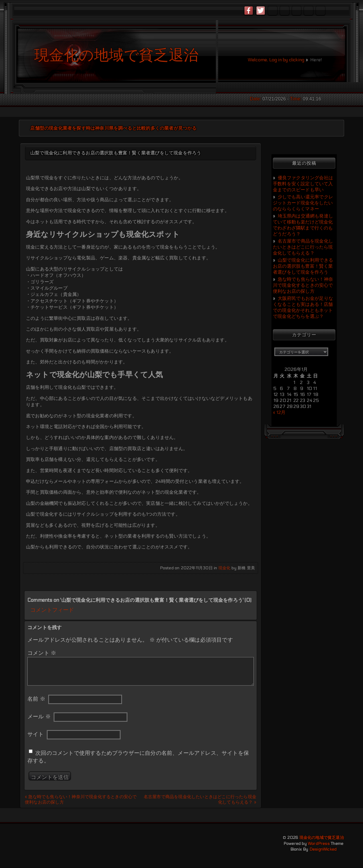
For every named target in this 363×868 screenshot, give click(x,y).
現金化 (225, 568)
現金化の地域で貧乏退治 (322, 838)
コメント (42, 653)
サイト (36, 734)
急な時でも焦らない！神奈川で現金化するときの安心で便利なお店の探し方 (303, 285)
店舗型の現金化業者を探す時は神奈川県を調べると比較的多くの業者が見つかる (113, 128)
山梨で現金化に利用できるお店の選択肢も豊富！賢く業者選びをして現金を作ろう (303, 266)
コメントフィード (52, 610)
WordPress (319, 844)
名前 (36, 699)
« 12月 (279, 412)
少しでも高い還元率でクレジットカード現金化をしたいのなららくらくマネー (303, 203)
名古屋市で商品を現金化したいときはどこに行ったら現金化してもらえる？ (303, 247)
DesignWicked (323, 849)
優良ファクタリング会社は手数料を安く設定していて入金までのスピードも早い (303, 184)
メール (39, 717)
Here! (316, 60)
